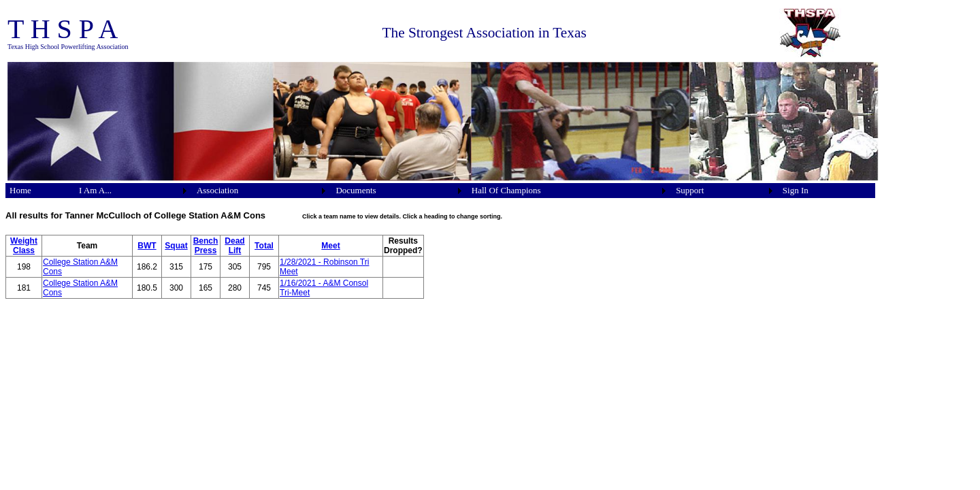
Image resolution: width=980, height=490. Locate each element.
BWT (147, 246)
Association (217, 190)
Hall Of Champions (506, 190)
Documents (356, 190)
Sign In (796, 190)
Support (690, 190)
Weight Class (24, 246)
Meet (330, 246)
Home (20, 190)
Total (264, 246)
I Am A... (95, 190)
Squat (176, 246)
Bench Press (206, 246)
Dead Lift (234, 246)
